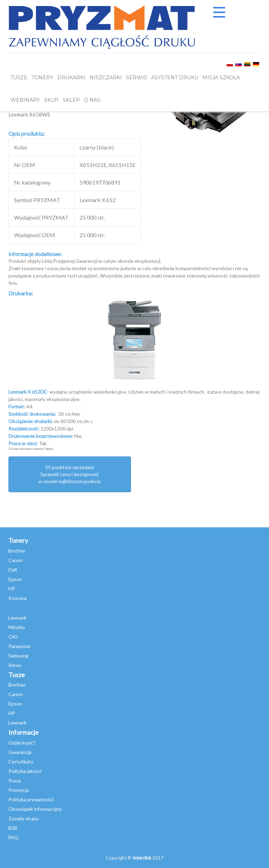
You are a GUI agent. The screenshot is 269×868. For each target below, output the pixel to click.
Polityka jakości (25, 771)
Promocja (19, 790)
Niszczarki (106, 78)
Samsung (18, 656)
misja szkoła (221, 78)
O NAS (92, 100)
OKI (13, 637)
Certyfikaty (21, 762)
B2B (13, 828)
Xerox (15, 665)
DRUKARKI (71, 78)
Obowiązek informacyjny (35, 809)
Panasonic (20, 646)
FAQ (13, 837)
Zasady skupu (23, 818)
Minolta (17, 627)
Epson (15, 579)
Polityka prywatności (31, 799)
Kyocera (18, 598)
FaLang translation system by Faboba (31, 449)
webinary (25, 100)
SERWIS (137, 78)
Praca (15, 780)
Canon (16, 560)
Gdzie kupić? (22, 743)
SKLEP (71, 100)
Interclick (142, 858)
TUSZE (19, 78)
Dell (13, 570)
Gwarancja (20, 752)
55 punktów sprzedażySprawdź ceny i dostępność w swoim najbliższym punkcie (70, 474)
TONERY (42, 78)
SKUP (51, 100)
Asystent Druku (175, 78)
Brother (17, 551)
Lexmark (18, 618)
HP (12, 589)
